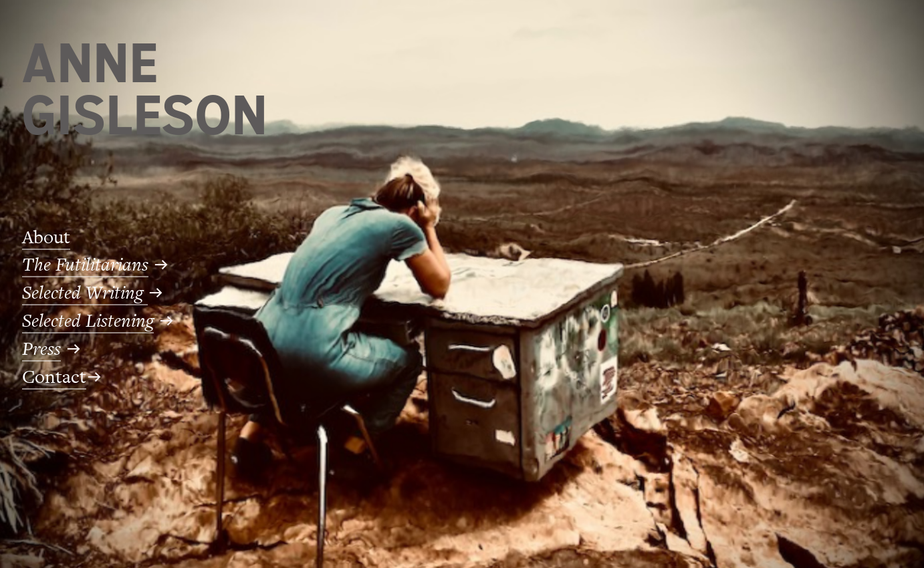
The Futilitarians (85, 265)
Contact (54, 377)
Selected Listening (88, 321)
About (46, 237)
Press (41, 349)
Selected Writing (85, 293)
